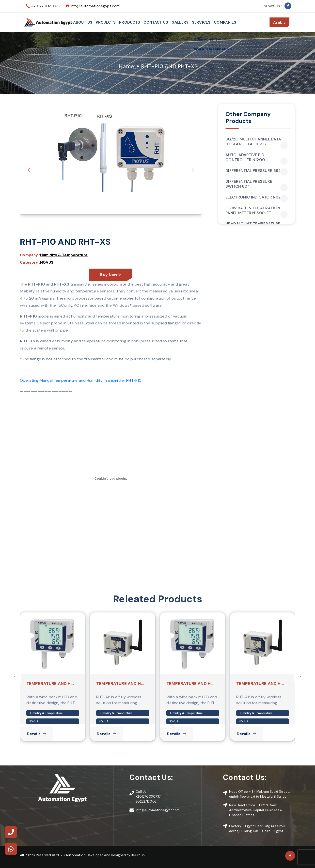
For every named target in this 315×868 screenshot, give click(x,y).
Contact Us (156, 22)
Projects (106, 22)
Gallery (180, 22)
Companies (225, 22)
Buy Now (111, 275)
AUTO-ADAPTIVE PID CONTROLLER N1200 (257, 157)
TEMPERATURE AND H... (50, 684)
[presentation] (30, 170)
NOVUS (47, 262)
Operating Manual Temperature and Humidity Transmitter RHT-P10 (81, 380)
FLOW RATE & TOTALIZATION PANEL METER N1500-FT (257, 211)
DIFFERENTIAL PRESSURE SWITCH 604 (257, 184)
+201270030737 (46, 6)
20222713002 (146, 801)
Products (130, 22)
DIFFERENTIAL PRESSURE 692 (257, 171)
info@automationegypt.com (95, 6)
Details (37, 734)
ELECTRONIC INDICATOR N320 (257, 197)
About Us (83, 22)
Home (126, 66)
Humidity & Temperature (64, 255)
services (201, 22)
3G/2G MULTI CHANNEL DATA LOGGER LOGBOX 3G (257, 142)
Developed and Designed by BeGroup (116, 855)
